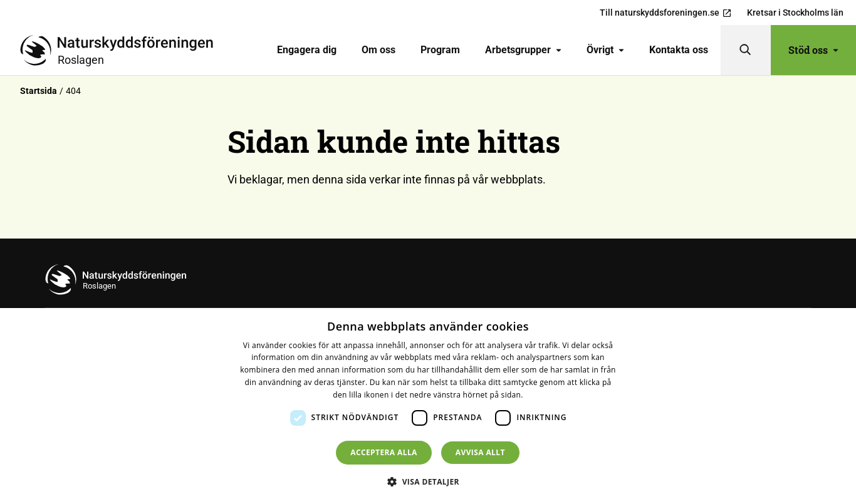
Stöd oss (813, 50)
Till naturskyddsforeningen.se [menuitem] (666, 13)
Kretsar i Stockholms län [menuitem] (795, 13)
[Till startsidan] (122, 50)
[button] (428, 481)
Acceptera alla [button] (384, 452)
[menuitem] (307, 50)
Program (440, 50)
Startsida (39, 91)
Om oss (378, 50)
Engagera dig (307, 50)
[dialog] (428, 406)
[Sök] (746, 50)
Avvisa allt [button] (480, 452)
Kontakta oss (679, 50)
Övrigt (605, 50)
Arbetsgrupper (523, 50)
